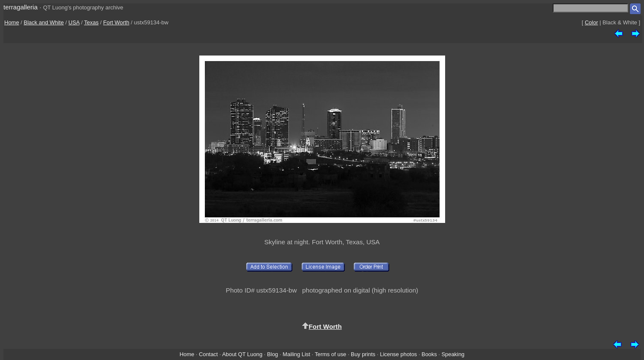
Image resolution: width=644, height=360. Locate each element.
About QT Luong (242, 354)
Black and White (44, 22)
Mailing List (296, 354)
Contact (208, 354)
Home (12, 22)
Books (429, 354)
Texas (91, 22)
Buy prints (363, 354)
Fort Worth (116, 22)
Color (591, 22)
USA (74, 22)
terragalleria (20, 7)
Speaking (453, 354)
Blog (273, 354)
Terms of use (330, 354)
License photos (398, 354)
